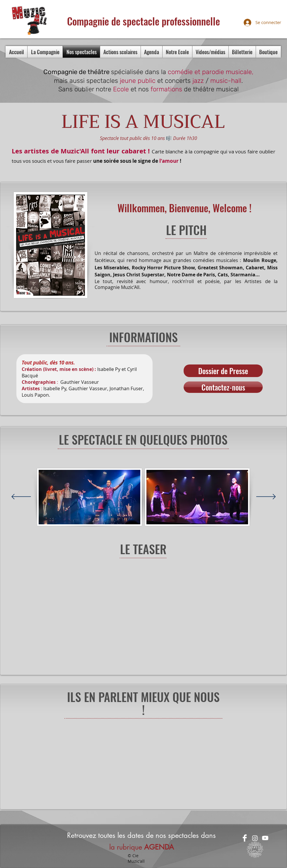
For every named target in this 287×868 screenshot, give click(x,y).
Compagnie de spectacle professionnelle (143, 21)
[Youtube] (265, 838)
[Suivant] (266, 497)
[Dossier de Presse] (223, 371)
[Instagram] (255, 838)
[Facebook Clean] (245, 838)
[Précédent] (21, 497)
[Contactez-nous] (223, 387)
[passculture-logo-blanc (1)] (255, 850)
